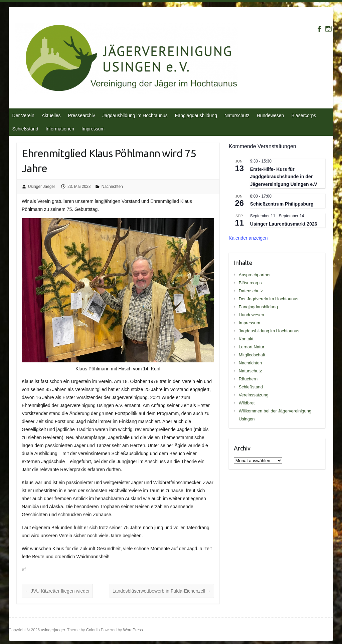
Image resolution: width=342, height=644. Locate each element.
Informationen (60, 129)
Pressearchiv (82, 115)
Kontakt (246, 339)
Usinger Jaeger (42, 187)
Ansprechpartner (255, 275)
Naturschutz (237, 115)
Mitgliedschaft (252, 355)
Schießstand (25, 129)
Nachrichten (112, 187)
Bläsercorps (304, 115)
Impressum (93, 129)
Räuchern (248, 379)
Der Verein (23, 115)
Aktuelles (51, 115)
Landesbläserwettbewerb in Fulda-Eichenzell (162, 591)
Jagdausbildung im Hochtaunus (135, 115)
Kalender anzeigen (248, 238)
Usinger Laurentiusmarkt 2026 (284, 224)
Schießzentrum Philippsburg (282, 204)
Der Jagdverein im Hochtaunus (269, 299)
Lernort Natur (252, 347)
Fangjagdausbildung (196, 115)
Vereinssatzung (254, 395)
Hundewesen (271, 115)
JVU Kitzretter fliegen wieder (57, 591)
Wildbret (247, 403)
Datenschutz (251, 291)
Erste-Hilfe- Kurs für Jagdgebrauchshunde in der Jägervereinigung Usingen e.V (284, 177)
